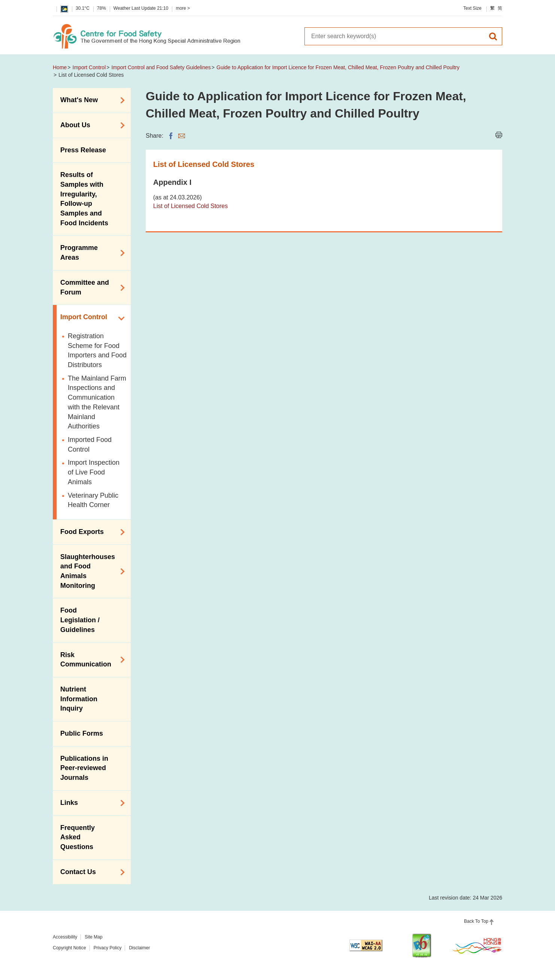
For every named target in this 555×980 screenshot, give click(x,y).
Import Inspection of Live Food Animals (94, 472)
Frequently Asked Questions (78, 837)
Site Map (93, 937)
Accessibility (65, 937)
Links (90, 803)
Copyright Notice (69, 948)
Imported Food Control (90, 445)
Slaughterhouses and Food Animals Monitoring (90, 571)
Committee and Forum (90, 287)
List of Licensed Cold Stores (190, 206)
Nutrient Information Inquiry (79, 699)
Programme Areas (90, 253)
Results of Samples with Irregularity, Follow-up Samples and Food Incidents (84, 199)
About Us (90, 125)
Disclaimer (139, 948)
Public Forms (82, 733)
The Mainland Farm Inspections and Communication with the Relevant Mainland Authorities (97, 402)
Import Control (89, 67)
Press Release (83, 150)
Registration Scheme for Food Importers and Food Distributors (97, 350)
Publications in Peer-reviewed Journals (84, 768)
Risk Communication (90, 660)
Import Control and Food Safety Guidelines (161, 67)
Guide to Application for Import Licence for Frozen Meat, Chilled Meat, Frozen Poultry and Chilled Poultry (338, 67)
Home (60, 67)
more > (183, 8)
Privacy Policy (108, 948)
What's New (90, 100)
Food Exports (90, 532)
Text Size (472, 8)
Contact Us (90, 872)
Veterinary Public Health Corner (93, 500)
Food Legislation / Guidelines (80, 620)
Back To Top (476, 921)
